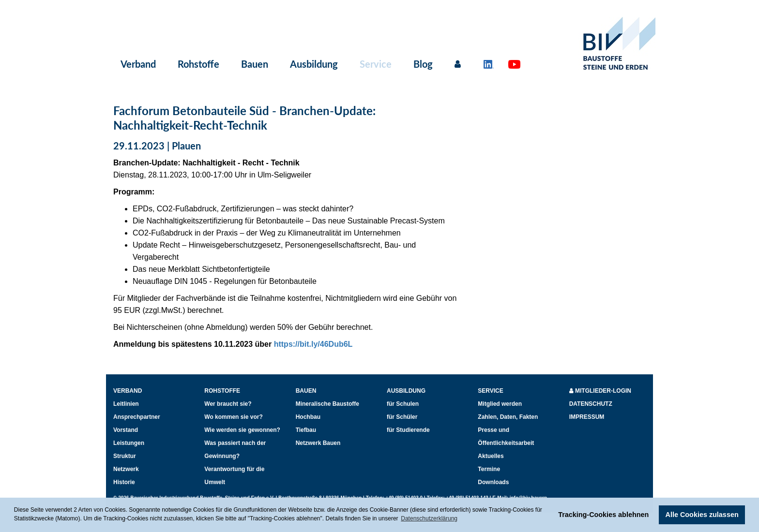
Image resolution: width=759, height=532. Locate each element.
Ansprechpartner (137, 417)
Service (376, 64)
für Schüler (402, 417)
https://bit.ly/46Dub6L (313, 344)
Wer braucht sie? (228, 404)
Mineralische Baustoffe (327, 404)
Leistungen (129, 443)
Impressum (587, 417)
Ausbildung (314, 64)
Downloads (493, 482)
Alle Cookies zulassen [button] (702, 515)
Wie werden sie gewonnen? (242, 430)
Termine (489, 469)
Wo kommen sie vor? (233, 417)
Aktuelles (491, 456)
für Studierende (408, 430)
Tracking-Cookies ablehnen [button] (603, 515)
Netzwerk (126, 469)
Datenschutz (591, 404)
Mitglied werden (500, 404)
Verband (138, 64)
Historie (124, 482)
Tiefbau (306, 430)
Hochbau (308, 417)
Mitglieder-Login (600, 391)
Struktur (125, 456)
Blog (423, 64)
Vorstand (126, 430)
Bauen (255, 64)
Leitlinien (126, 404)
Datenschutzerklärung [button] (429, 518)
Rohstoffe (198, 64)
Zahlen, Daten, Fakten (508, 417)
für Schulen (403, 404)
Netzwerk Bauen (318, 443)
